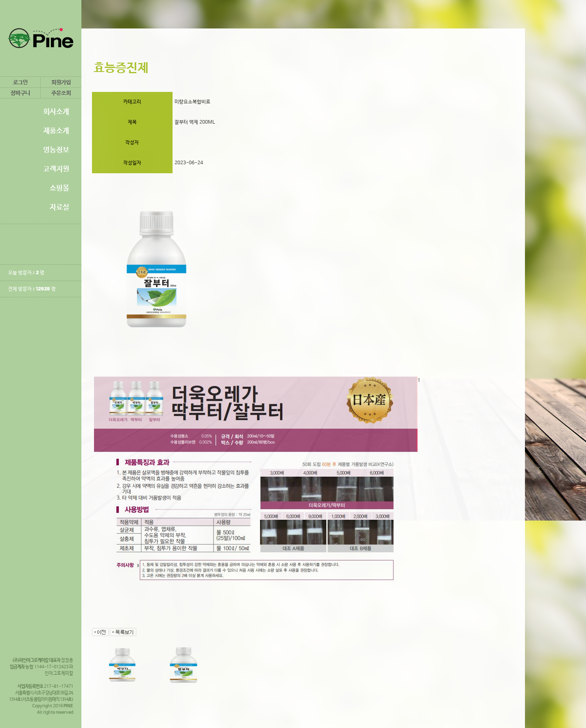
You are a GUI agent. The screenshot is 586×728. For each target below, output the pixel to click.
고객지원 (56, 169)
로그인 (20, 82)
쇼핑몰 (59, 188)
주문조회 (61, 93)
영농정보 (56, 149)
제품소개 (56, 130)
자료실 (59, 207)
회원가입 (61, 82)
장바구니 (20, 93)
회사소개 (56, 111)
